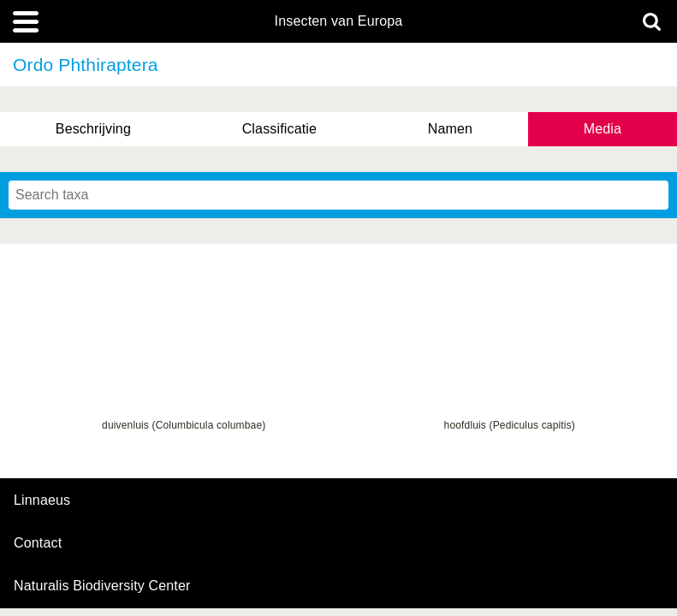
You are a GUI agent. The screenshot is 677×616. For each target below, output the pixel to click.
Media (603, 129)
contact (38, 543)
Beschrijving (93, 129)
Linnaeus (42, 500)
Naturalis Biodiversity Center (102, 586)
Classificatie (279, 129)
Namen (450, 129)
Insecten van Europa (339, 21)
